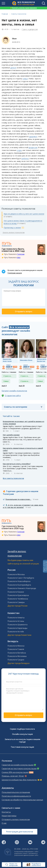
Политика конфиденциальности (16, 796)
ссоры (19, 150)
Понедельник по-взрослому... (18, 499)
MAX (19, 257)
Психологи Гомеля (16, 649)
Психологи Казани (16, 592)
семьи (25, 79)
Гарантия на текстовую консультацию (19, 769)
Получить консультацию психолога (23, 8)
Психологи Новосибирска (19, 581)
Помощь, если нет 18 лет (13, 776)
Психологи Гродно (16, 660)
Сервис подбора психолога (22, 729)
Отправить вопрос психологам (16, 820)
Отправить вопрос (23, 715)
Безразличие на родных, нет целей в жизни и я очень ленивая (23, 423)
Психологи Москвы (16, 574)
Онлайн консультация (22, 734)
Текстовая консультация (22, 747)
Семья (6, 381)
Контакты (6, 812)
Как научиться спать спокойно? (17, 464)
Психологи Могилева (17, 656)
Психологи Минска (16, 646)
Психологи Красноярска (18, 595)
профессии (33, 147)
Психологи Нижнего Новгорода (22, 588)
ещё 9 (4, 386)
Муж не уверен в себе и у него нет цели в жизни (24, 214)
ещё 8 (38, 386)
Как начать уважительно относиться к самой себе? (23, 449)
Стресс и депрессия (30, 29)
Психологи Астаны (16, 621)
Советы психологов (19, 14)
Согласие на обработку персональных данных (22, 800)
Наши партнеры (9, 816)
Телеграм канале (15, 273)
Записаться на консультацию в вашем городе (22, 741)
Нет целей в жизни (11, 435)
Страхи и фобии (24, 382)
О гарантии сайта (13, 396)
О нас (4, 823)
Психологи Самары (16, 602)
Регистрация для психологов (20, 832)
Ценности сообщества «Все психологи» (19, 780)
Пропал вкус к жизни (12, 227)
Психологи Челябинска (18, 599)
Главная (5, 14)
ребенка (25, 158)
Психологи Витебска (17, 653)
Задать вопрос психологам (14, 232)
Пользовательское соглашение (16, 792)
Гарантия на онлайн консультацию (18, 765)
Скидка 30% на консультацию (15, 772)
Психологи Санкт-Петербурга (21, 578)
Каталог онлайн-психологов (14, 391)
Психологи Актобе (16, 632)
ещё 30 (22, 386)
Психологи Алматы (16, 618)
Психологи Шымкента (17, 625)
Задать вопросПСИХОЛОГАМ (45, 566)
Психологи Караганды (17, 628)
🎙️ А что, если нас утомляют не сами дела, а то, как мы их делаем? (23, 506)
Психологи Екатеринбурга (19, 585)
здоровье (33, 136)
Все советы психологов (13, 478)
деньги (13, 68)
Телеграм (21, 254)
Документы (8, 788)
